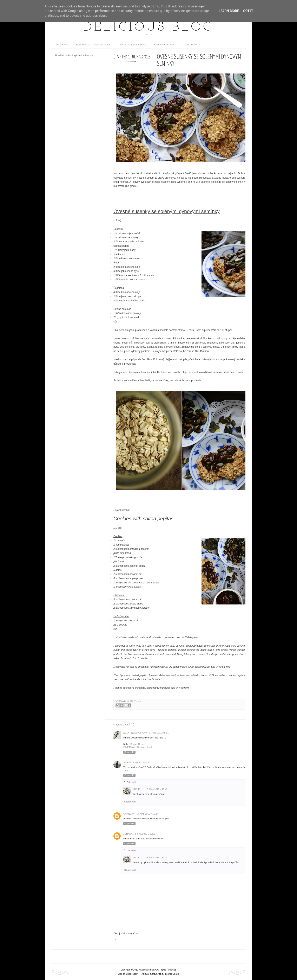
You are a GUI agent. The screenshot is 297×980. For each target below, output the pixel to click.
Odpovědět (129, 752)
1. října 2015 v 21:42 (143, 762)
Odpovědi (132, 782)
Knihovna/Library (164, 45)
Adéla (127, 762)
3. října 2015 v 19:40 (157, 789)
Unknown (129, 814)
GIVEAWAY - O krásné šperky (138, 747)
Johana (128, 834)
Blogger (89, 56)
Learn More (229, 11)
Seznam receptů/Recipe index (93, 45)
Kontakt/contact (193, 45)
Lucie (131, 701)
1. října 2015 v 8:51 (159, 733)
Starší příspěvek (242, 940)
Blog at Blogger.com (128, 974)
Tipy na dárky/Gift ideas (132, 45)
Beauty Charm (138, 744)
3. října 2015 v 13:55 (145, 834)
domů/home (61, 45)
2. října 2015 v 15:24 (148, 814)
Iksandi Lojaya (172, 974)
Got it (248, 11)
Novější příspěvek (116, 940)
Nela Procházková (135, 733)
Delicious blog (148, 27)
